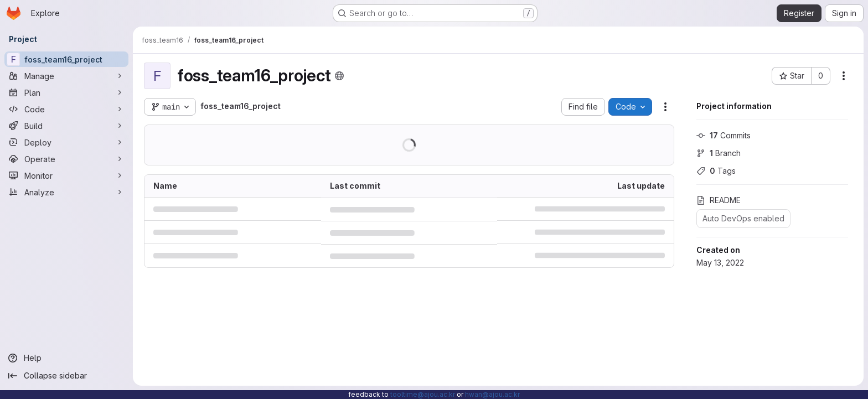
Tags (716, 171)
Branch (719, 153)
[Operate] (66, 159)
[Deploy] (66, 142)
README (719, 200)
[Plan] (66, 92)
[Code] (66, 109)
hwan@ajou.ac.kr (492, 394)
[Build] (66, 126)
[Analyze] (66, 192)
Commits (724, 135)
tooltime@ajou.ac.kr (423, 394)
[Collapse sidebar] (66, 376)
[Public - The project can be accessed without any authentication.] (339, 76)
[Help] (66, 358)
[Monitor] (66, 175)
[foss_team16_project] (66, 59)
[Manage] (66, 76)
